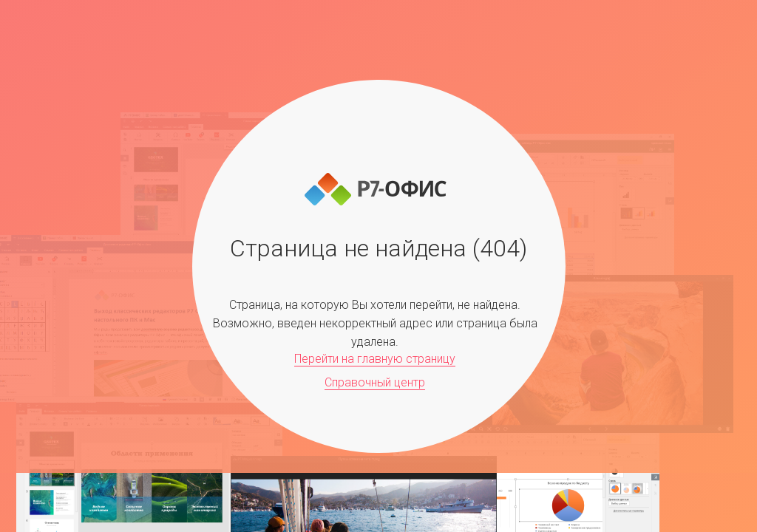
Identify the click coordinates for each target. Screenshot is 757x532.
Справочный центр (375, 382)
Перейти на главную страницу (375, 359)
